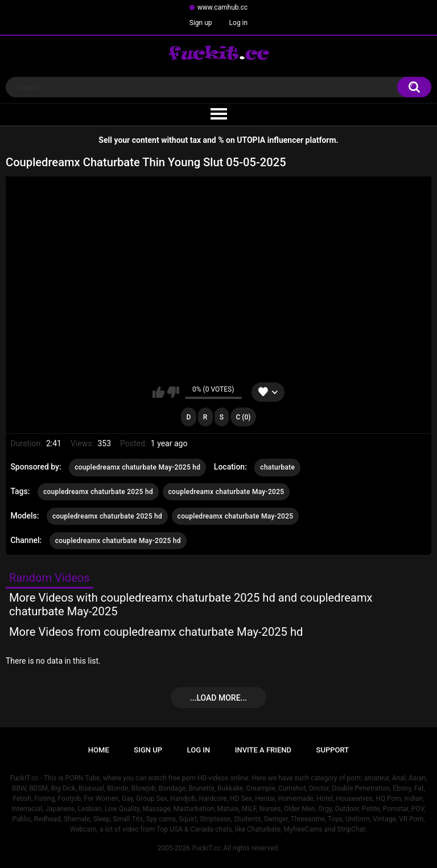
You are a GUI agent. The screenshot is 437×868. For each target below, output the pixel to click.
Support (333, 750)
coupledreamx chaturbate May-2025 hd (137, 467)
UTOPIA (251, 140)
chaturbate (277, 467)
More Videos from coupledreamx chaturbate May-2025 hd (156, 632)
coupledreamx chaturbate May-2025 (226, 492)
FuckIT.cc (207, 848)
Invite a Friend (263, 750)
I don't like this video (173, 392)
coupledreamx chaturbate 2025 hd (98, 492)
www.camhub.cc (223, 7)
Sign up (201, 23)
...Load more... (218, 698)
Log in (239, 23)
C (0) (244, 417)
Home (99, 750)
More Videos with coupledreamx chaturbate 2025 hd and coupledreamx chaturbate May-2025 (191, 604)
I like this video (158, 392)
